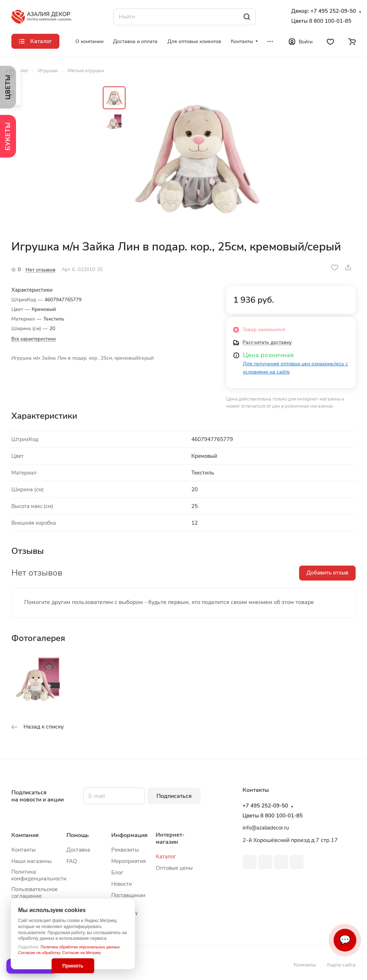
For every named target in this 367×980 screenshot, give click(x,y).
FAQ (72, 861)
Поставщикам (128, 895)
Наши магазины (31, 861)
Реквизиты (125, 850)
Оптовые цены (174, 868)
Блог (117, 873)
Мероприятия (129, 861)
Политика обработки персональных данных (80, 947)
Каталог (166, 857)
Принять (73, 966)
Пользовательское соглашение (34, 893)
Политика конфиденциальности (39, 875)
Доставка (78, 850)
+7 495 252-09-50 (333, 11)
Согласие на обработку (39, 953)
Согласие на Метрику (82, 953)
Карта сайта (341, 965)
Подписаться (174, 796)
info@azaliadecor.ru (266, 828)
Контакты (23, 850)
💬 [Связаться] (345, 940)
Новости (122, 884)
